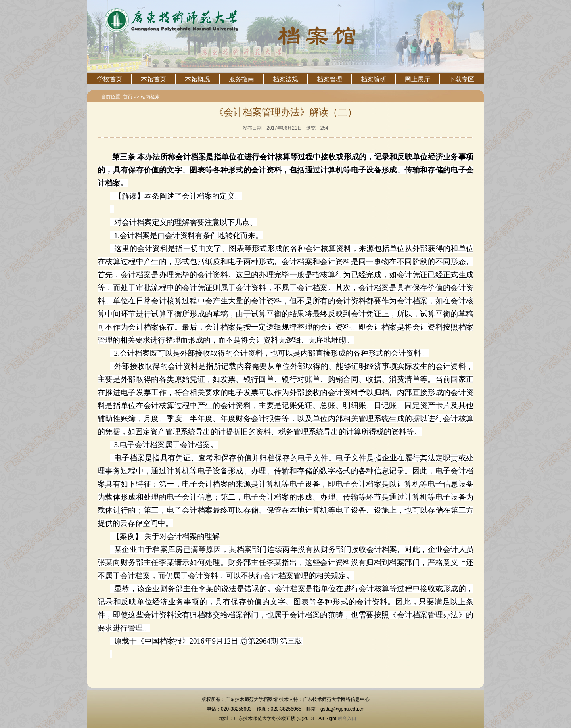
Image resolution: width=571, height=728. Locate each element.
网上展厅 (418, 79)
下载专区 (462, 79)
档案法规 (285, 79)
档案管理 (330, 79)
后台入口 (347, 718)
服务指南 (241, 79)
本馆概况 (197, 79)
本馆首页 (153, 79)
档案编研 (374, 79)
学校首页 (109, 79)
